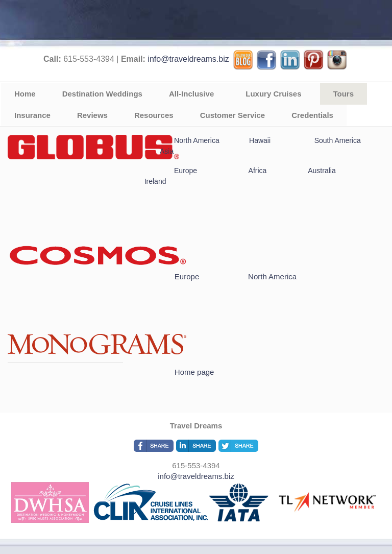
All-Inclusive (191, 94)
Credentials (312, 115)
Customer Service (233, 115)
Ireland (155, 181)
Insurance (32, 115)
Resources (154, 115)
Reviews (92, 115)
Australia (322, 171)
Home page (194, 372)
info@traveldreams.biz (188, 59)
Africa (256, 171)
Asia (167, 151)
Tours (344, 94)
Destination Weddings (102, 94)
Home (25, 94)
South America (338, 140)
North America (197, 140)
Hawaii (261, 140)
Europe (186, 171)
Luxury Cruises (273, 94)
